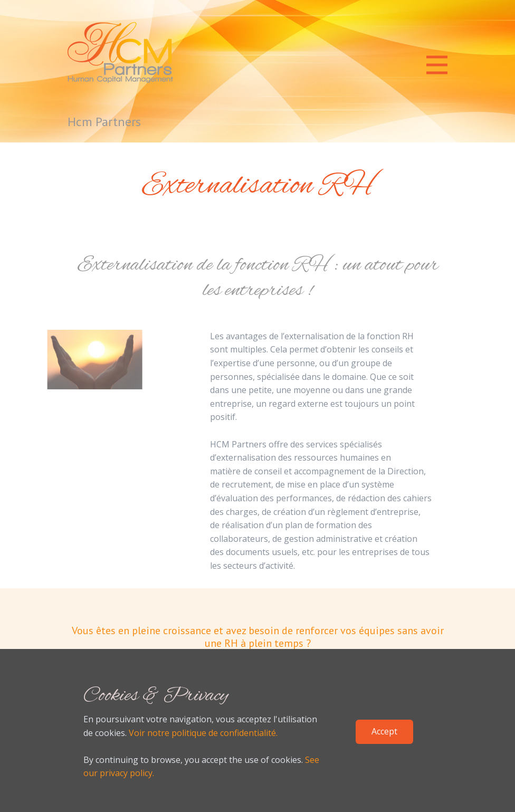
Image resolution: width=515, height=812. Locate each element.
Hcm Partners (104, 122)
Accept (384, 731)
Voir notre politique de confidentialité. (203, 733)
